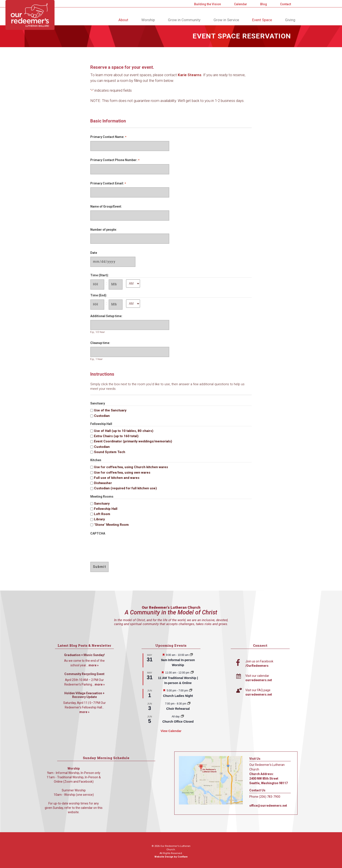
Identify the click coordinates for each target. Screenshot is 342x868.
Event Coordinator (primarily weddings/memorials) (133, 441)
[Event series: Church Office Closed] (182, 717)
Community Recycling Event (84, 674)
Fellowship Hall (106, 509)
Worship (148, 20)
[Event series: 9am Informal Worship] (191, 655)
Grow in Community (184, 20)
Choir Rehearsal (178, 709)
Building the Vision (208, 4)
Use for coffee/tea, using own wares (122, 473)
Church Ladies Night (178, 696)
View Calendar (171, 731)
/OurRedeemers (257, 666)
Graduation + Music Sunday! (84, 655)
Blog (264, 4)
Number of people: (104, 230)
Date (94, 253)
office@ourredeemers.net (268, 806)
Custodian (102, 416)
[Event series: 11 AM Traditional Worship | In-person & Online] (192, 673)
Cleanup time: (100, 343)
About (123, 20)
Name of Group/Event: (106, 206)
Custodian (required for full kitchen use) (125, 488)
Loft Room (102, 514)
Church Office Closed (178, 722)
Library (99, 519)
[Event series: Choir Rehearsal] (189, 704)
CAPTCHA (98, 533)
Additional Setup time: (106, 316)
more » (94, 665)
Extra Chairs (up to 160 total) (116, 436)
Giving (290, 20)
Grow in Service (226, 20)
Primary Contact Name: (108, 137)
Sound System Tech (110, 452)
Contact (286, 4)
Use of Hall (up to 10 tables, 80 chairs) (124, 431)
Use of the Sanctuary (110, 410)
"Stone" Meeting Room (111, 525)
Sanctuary (102, 504)
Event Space (262, 20)
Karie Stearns (190, 75)
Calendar (241, 4)
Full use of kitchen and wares (117, 478)
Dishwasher (103, 483)
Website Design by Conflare (171, 857)
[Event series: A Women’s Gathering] (191, 691)
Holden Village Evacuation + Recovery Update (84, 695)
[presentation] (123, 546)
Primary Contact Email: (108, 184)
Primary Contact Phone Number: (115, 160)
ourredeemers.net (259, 680)
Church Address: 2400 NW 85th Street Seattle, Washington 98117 (268, 779)
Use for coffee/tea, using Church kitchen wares (131, 467)
